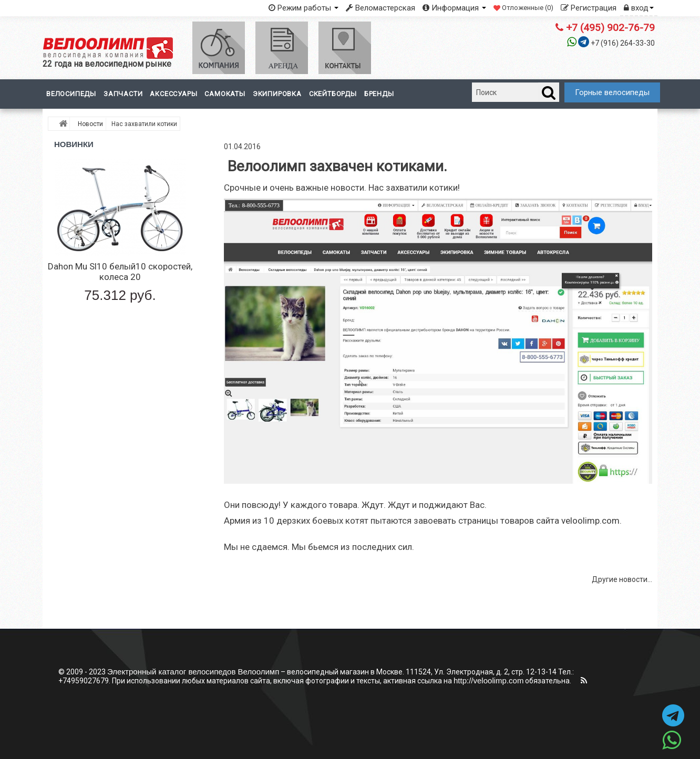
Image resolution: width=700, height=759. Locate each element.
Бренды (379, 94)
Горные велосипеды (612, 92)
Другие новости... (622, 579)
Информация (454, 8)
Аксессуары (173, 94)
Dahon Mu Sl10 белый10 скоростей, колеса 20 (120, 272)
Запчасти (123, 94)
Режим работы (303, 8)
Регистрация (589, 8)
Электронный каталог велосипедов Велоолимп (193, 672)
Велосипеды (71, 94)
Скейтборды (333, 94)
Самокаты (225, 94)
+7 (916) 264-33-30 (623, 43)
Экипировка (277, 94)
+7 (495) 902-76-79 (605, 28)
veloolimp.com (590, 521)
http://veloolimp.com (488, 680)
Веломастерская (380, 8)
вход (639, 8)
